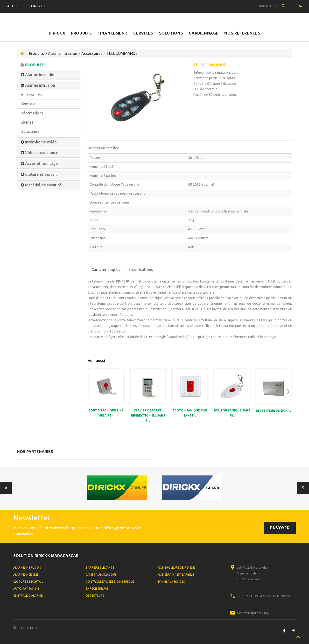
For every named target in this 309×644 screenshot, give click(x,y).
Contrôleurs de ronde (176, 568)
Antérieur (6, 488)
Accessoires (31, 95)
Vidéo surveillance (42, 153)
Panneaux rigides (171, 582)
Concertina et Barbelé (176, 575)
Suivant (303, 488)
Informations (32, 113)
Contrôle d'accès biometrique (110, 582)
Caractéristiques (106, 269)
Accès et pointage (41, 164)
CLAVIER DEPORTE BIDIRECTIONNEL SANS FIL (148, 415)
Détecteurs (30, 131)
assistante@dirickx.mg (253, 613)
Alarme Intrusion (27, 568)
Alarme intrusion (40, 85)
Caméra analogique (101, 575)
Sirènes (27, 122)
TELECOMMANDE (210, 65)
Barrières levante (100, 568)
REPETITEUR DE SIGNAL (274, 411)
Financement (112, 33)
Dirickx (57, 33)
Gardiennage (204, 33)
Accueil (14, 6)
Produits (81, 33)
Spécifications (141, 269)
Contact (37, 6)
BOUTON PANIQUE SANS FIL (232, 413)
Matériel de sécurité (43, 185)
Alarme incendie (40, 75)
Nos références (242, 33)
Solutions (171, 33)
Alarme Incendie (26, 575)
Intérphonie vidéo (41, 142)
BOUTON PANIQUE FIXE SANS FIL (190, 413)
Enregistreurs (97, 589)
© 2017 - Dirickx (25, 628)
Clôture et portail (41, 174)
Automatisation (26, 589)
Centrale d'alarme (28, 596)
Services (143, 33)
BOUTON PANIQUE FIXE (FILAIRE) (106, 413)
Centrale (28, 104)
